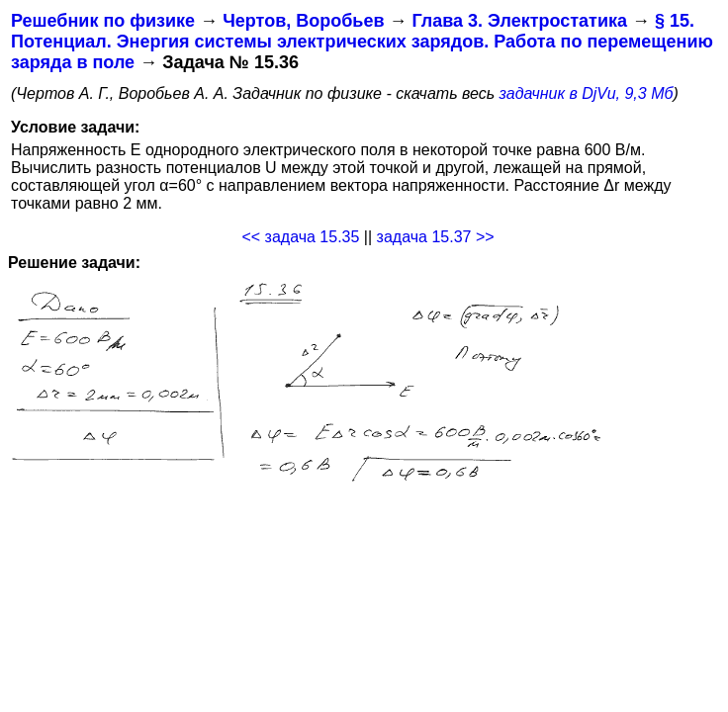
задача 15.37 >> (436, 237)
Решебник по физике (103, 21)
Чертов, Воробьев (303, 21)
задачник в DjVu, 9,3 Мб (587, 93)
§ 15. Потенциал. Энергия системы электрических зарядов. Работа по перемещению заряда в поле (362, 42)
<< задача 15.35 (300, 237)
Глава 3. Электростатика (519, 21)
